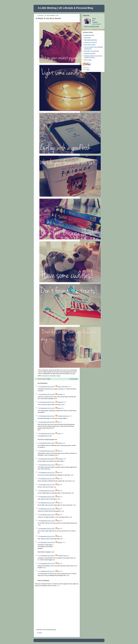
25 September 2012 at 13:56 (47, 434)
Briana (59, 408)
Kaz (58, 422)
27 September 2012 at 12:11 (47, 571)
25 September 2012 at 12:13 (47, 416)
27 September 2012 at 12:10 (47, 563)
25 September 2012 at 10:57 (47, 402)
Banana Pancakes (89, 35)
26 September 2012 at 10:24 (47, 465)
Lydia (59, 434)
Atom (54, 630)
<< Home (39, 633)
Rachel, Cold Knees (63, 387)
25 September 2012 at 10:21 (47, 387)
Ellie (58, 473)
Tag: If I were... (88, 60)
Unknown (60, 443)
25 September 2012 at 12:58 (47, 422)
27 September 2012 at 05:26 (47, 556)
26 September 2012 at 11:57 (47, 473)
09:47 (49, 379)
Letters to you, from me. (91, 42)
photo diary (53, 376)
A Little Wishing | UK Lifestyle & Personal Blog (65, 8)
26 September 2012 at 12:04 (47, 536)
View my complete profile (92, 27)
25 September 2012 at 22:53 (47, 451)
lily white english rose (63, 416)
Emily (59, 465)
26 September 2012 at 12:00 (47, 497)
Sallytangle (60, 402)
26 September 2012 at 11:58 (47, 479)
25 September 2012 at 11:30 (47, 408)
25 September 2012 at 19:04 (47, 443)
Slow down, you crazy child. (92, 51)
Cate (59, 451)
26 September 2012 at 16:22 (47, 542)
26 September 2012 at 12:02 (47, 509)
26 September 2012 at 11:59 (47, 491)
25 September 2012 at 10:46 (47, 394)
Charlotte (60, 394)
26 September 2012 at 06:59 (47, 459)
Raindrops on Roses (90, 53)
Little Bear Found (62, 556)
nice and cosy (46, 376)
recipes (58, 376)
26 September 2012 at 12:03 (47, 521)
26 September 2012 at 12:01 (47, 503)
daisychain (60, 459)
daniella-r (60, 542)
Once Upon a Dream (90, 45)
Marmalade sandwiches (91, 40)
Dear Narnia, (88, 38)
